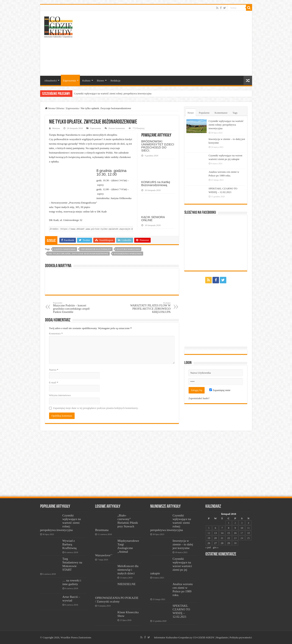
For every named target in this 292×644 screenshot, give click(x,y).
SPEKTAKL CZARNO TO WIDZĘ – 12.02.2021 (181, 611)
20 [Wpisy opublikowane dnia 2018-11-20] (215, 538)
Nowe (191, 113)
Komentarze (221, 113)
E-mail (54, 382)
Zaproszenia (69, 80)
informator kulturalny (96, 249)
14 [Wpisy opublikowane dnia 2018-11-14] (222, 533)
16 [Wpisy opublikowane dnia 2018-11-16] (235, 533)
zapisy (100, 185)
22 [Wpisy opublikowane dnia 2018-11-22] (229, 538)
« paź (208, 547)
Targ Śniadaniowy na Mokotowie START (72, 564)
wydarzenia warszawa (128, 254)
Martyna (56, 128)
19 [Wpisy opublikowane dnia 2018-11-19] (209, 538)
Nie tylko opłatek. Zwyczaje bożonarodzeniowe (78, 254)
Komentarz (56, 333)
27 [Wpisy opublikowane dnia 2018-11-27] (215, 543)
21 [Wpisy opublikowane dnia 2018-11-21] (222, 538)
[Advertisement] (175, 43)
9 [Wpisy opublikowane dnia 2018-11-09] (235, 528)
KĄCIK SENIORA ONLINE (153, 219)
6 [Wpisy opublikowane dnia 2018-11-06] (215, 528)
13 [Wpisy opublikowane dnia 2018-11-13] (215, 533)
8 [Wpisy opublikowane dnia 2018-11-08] (229, 528)
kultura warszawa (128, 249)
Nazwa (54, 370)
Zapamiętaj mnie (220, 390)
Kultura (86, 80)
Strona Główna (55, 108)
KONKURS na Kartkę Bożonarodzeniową (156, 183)
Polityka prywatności (241, 637)
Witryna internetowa (60, 395)
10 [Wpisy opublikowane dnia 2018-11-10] (242, 528)
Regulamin (222, 637)
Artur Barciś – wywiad (71, 599)
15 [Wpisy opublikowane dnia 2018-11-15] (229, 533)
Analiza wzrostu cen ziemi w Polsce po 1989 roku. (183, 589)
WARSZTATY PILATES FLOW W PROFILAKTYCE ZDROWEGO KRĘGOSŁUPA (150, 308)
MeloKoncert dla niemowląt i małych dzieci (128, 570)
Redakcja (115, 80)
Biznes (100, 80)
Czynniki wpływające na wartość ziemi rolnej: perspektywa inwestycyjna (113, 93)
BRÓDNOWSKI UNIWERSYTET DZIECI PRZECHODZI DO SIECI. (158, 146)
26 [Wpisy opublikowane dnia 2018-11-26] (209, 543)
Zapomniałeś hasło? (199, 398)
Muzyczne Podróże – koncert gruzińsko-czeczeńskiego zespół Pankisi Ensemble (74, 308)
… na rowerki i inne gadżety (72, 582)
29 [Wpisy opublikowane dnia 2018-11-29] (229, 543)
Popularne (204, 113)
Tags (235, 113)
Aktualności (51, 80)
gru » (216, 547)
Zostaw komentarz (117, 128)
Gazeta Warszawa (65, 249)
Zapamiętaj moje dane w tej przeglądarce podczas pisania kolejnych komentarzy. (96, 408)
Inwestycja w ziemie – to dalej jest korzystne (183, 544)
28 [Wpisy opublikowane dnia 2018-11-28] (222, 543)
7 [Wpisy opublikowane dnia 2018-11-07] (222, 528)
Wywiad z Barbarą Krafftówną (70, 544)
